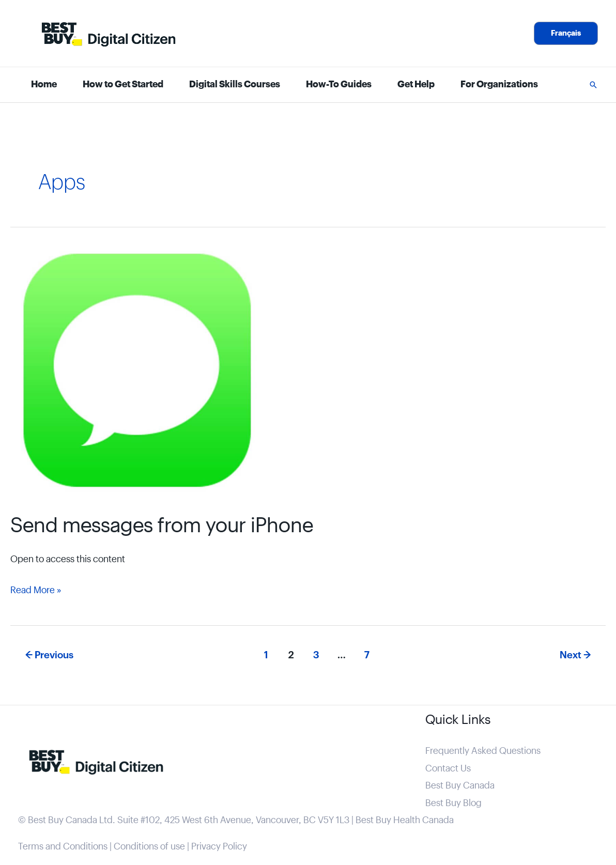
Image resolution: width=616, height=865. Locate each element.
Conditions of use (149, 847)
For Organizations (499, 84)
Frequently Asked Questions (483, 751)
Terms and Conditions (63, 847)
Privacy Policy (219, 847)
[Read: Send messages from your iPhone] (142, 374)
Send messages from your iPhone (162, 526)
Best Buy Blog (453, 803)
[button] (566, 33)
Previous (49, 655)
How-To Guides (339, 84)
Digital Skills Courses (235, 84)
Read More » (36, 590)
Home (44, 84)
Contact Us (448, 769)
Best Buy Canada (460, 786)
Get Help (416, 84)
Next (575, 655)
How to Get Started (123, 84)
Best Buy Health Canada (405, 820)
